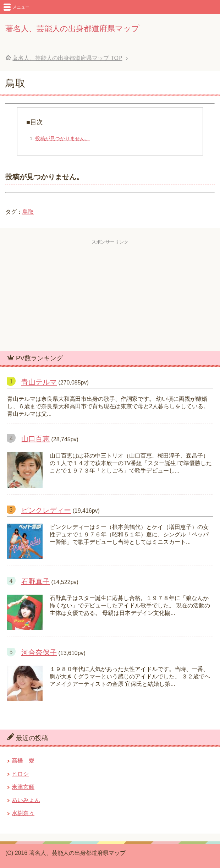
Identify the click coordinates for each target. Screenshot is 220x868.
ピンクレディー (46, 510)
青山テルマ (39, 382)
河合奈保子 (39, 653)
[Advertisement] (110, 295)
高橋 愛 (23, 761)
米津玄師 (23, 787)
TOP (67, 58)
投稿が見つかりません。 (62, 138)
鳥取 (28, 212)
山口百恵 (35, 439)
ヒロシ (20, 774)
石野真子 (35, 582)
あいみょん (26, 800)
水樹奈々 (23, 813)
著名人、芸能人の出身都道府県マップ (72, 29)
